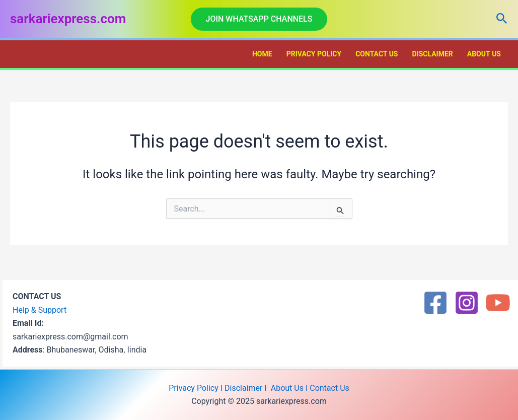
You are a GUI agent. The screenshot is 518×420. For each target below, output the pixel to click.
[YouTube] (498, 303)
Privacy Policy (314, 54)
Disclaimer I (247, 388)
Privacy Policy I (196, 388)
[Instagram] (467, 303)
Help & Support (40, 310)
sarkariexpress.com (68, 19)
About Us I (289, 388)
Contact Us (377, 54)
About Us (484, 54)
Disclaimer (432, 54)
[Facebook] (435, 303)
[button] (259, 19)
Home (262, 54)
